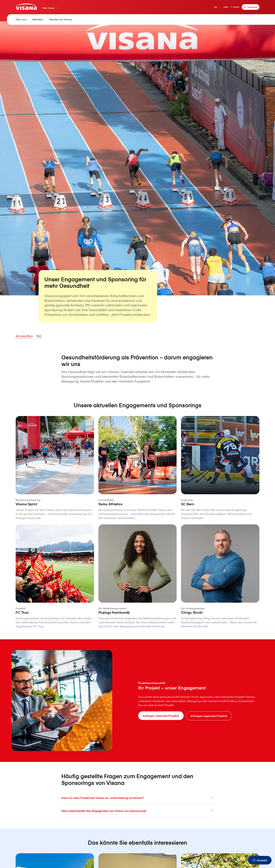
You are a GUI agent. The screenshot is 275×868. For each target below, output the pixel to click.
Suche (235, 7)
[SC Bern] (220, 485)
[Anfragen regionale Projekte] (209, 716)
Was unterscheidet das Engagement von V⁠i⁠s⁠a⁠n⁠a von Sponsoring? (137, 819)
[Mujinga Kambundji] (138, 593)
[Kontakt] (260, 860)
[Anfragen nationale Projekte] (161, 716)
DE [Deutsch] (216, 7)
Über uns (22, 19)
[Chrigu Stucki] (220, 593)
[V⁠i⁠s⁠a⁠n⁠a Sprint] (55, 485)
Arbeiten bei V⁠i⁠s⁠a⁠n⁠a (62, 19)
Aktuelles (39, 19)
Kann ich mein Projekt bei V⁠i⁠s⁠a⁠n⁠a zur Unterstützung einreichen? (137, 806)
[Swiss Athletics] (138, 485)
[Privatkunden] (26, 7)
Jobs (226, 7)
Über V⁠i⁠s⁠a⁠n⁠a (49, 8)
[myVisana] (251, 7)
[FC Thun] (55, 593)
